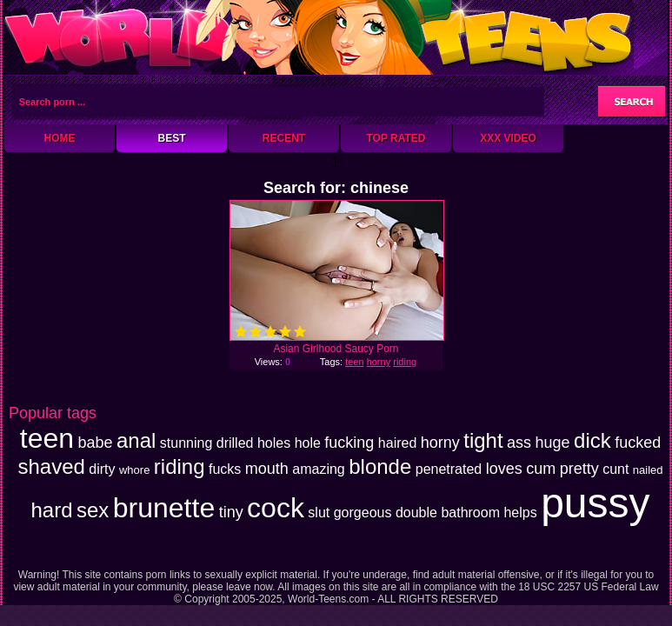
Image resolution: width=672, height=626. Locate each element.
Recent (284, 138)
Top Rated (396, 138)
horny (379, 362)
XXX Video (508, 138)
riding (405, 362)
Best (171, 138)
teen (354, 362)
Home (60, 138)
